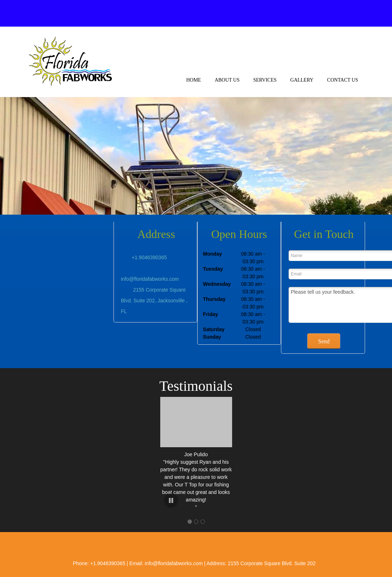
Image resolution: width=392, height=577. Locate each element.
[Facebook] (322, 13)
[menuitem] (193, 86)
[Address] (308, 13)
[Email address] (293, 13)
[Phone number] (279, 13)
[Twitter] (336, 13)
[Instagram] (351, 13)
